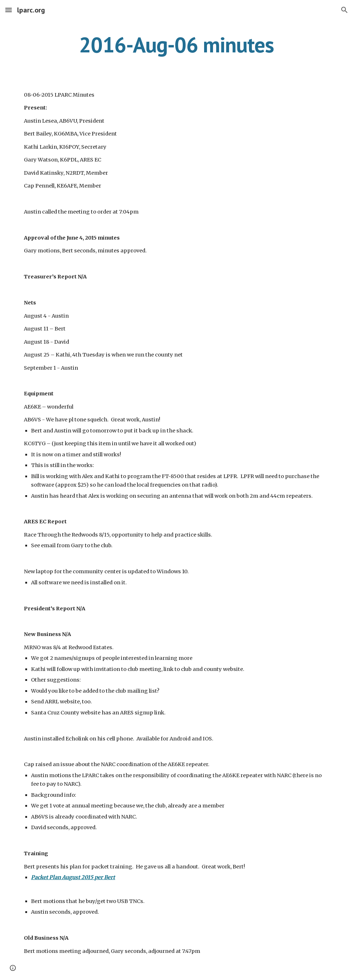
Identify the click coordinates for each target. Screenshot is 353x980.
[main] (176, 45)
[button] (9, 10)
